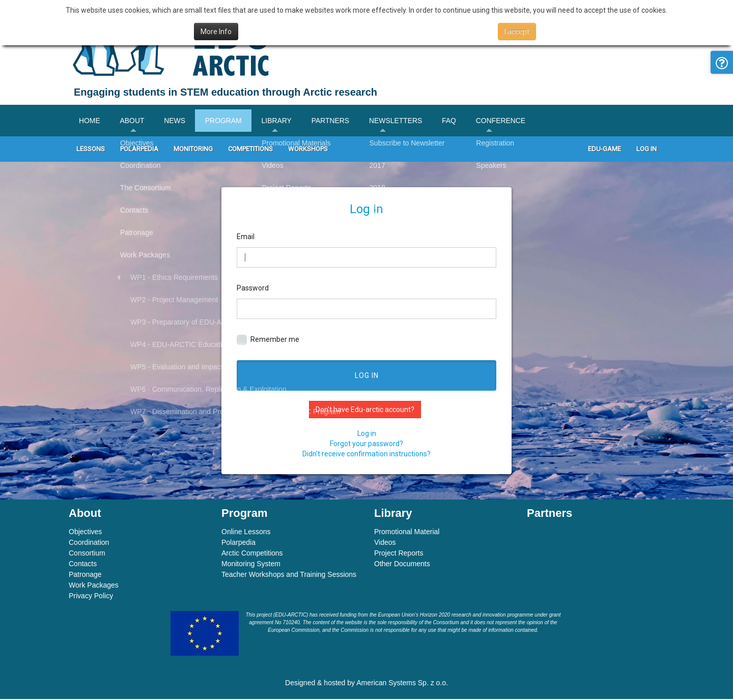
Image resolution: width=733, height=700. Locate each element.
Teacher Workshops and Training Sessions (289, 575)
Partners (334, 121)
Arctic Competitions (252, 554)
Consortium (87, 554)
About (133, 121)
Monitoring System (251, 565)
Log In (646, 150)
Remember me (268, 341)
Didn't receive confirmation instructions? (366, 455)
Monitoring (193, 150)
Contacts (83, 565)
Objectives (85, 533)
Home (90, 121)
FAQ (455, 121)
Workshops (308, 150)
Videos (385, 543)
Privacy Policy (91, 597)
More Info (216, 32)
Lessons (91, 150)
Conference (507, 121)
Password (253, 288)
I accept (517, 32)
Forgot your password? (366, 445)
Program (225, 121)
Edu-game (604, 150)
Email (246, 237)
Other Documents (402, 565)
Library (280, 121)
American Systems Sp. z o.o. (402, 684)
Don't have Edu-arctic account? (365, 411)
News (176, 121)
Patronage (85, 575)
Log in (367, 376)
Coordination (89, 543)
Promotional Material (407, 533)
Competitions (250, 150)
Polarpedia (139, 150)
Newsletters (400, 121)
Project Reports (399, 554)
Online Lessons (246, 533)
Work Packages (94, 586)
